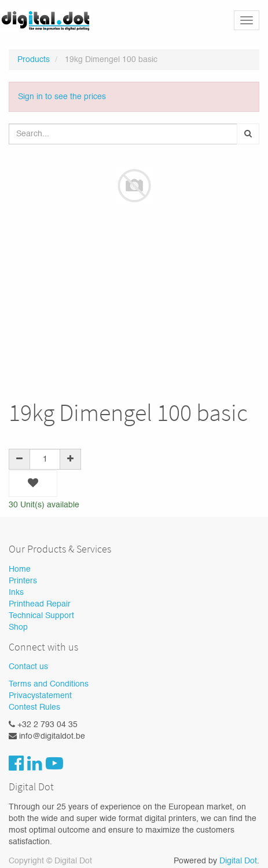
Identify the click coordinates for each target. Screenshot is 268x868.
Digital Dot (238, 861)
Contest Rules (34, 707)
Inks (16, 593)
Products (34, 60)
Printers (23, 581)
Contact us (28, 667)
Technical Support (41, 616)
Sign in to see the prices (62, 97)
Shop (18, 627)
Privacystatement (40, 696)
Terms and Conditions (49, 684)
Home (20, 569)
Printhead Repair (40, 604)
